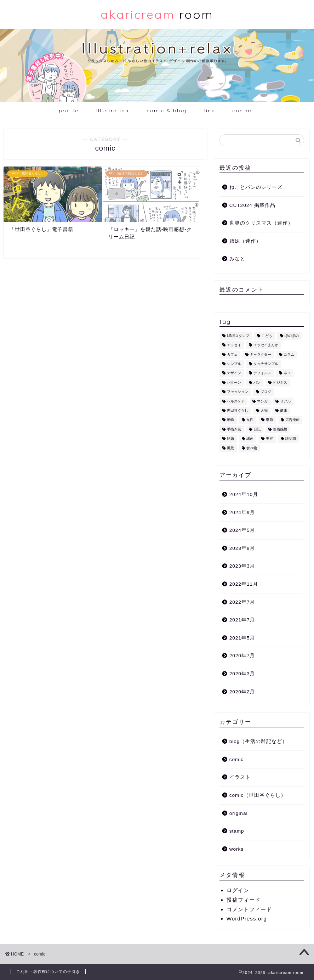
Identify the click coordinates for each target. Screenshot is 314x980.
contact (244, 111)
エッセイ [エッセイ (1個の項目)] (234, 345)
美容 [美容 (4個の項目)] (269, 439)
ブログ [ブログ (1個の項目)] (266, 392)
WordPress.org (247, 919)
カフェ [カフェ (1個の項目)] (232, 354)
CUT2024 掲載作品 (252, 205)
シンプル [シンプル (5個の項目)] (234, 364)
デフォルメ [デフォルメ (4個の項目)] (262, 373)
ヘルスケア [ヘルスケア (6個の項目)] (236, 401)
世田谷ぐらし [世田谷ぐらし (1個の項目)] (238, 410)
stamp (237, 831)
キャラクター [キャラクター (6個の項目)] (261, 354)
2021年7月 (242, 620)
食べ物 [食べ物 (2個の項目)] (252, 448)
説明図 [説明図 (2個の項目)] (291, 439)
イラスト (240, 777)
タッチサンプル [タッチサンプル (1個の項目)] (266, 364)
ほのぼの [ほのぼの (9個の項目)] (292, 336)
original (239, 813)
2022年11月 (244, 584)
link (209, 111)
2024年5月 (242, 530)
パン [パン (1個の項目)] (257, 382)
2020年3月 (242, 674)
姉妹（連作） (245, 241)
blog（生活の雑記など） (259, 741)
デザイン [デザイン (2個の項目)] (234, 373)
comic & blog (167, 111)
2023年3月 (242, 566)
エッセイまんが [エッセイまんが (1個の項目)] (266, 345)
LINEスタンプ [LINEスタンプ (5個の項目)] (238, 336)
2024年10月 (244, 494)
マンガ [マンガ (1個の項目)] (262, 401)
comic (237, 759)
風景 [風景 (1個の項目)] (230, 448)
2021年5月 (242, 638)
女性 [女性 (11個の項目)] (250, 420)
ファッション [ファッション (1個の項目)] (238, 392)
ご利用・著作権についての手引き (48, 971)
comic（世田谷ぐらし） (258, 795)
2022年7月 (242, 602)
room (157, 14)
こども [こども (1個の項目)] (267, 336)
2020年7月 (242, 656)
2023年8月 (242, 548)
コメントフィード (249, 909)
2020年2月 (242, 692)
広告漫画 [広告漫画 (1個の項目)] (292, 420)
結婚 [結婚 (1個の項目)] (230, 439)
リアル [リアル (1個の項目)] (285, 401)
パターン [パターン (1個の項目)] (234, 382)
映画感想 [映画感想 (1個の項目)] (280, 429)
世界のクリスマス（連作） (261, 223)
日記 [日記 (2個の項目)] (257, 429)
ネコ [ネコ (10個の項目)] (287, 373)
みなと (237, 259)
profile (69, 111)
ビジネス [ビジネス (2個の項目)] (280, 382)
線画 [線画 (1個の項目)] (250, 439)
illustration (113, 111)
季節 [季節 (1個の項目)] (269, 420)
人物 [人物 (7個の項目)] (264, 410)
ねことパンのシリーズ (256, 187)
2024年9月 (242, 512)
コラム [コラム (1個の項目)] (289, 354)
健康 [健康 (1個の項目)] (284, 410)
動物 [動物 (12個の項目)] (230, 420)
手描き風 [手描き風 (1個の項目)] (234, 429)
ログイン (238, 890)
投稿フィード (244, 900)
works (237, 849)
